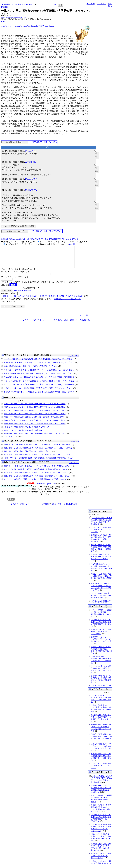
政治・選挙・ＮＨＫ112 (22, 4)
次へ (110, 4)
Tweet (3, 22)
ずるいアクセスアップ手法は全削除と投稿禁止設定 (61, 300)
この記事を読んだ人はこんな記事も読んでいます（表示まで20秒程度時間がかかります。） (40, 239)
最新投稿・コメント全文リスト (67, 303)
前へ (110, 6)
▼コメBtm (102, 4)
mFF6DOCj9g (31, 162)
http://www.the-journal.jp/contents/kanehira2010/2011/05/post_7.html (28, 26)
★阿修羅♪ (6, 4)
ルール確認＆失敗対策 (22, 295)
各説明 (72, 244)
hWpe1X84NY (31, 179)
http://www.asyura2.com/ (46, 488)
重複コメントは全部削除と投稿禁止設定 (20, 300)
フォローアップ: (8, 306)
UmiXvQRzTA (31, 190)
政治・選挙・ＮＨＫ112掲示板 (77, 324)
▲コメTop (91, 4)
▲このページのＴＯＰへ (33, 324)
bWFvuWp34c (31, 151)
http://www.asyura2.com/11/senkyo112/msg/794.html (14, 17)
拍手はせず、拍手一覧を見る (45, 142)
